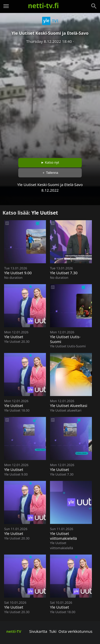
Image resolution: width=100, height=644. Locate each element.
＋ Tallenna (50, 173)
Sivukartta (38, 631)
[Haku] (94, 6)
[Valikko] (6, 6)
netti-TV (14, 631)
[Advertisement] (50, 99)
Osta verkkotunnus (75, 631)
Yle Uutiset (45, 213)
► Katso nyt (50, 162)
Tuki (53, 631)
